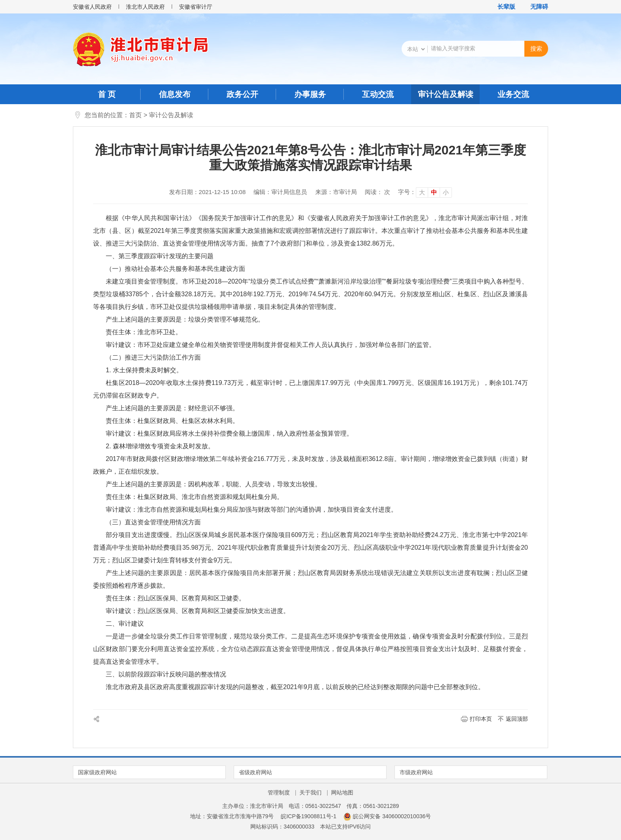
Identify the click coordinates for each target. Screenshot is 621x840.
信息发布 (175, 94)
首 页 (107, 94)
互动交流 (378, 94)
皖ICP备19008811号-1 (309, 816)
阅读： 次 (377, 192)
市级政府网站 (416, 772)
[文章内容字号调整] (425, 192)
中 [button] (434, 192)
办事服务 (310, 94)
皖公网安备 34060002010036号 (387, 816)
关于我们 (310, 792)
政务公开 (242, 94)
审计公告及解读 (446, 94)
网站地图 (342, 792)
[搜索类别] (416, 49)
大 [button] (422, 192)
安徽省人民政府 (92, 7)
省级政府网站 (255, 772)
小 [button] (446, 192)
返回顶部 (517, 719)
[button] (502, 7)
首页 (135, 115)
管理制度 (279, 792)
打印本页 (481, 719)
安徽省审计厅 (196, 7)
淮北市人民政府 (145, 7)
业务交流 (513, 94)
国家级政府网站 (97, 772)
